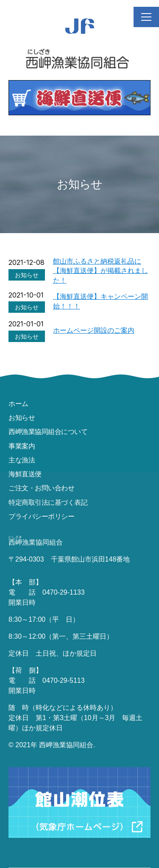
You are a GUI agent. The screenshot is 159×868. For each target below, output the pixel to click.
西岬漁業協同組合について (48, 431)
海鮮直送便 (25, 474)
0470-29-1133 (64, 592)
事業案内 (22, 446)
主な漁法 (22, 460)
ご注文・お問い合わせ (41, 488)
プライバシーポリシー (41, 516)
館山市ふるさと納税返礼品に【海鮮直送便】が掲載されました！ (100, 271)
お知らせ (22, 417)
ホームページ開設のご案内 (94, 330)
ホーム (18, 403)
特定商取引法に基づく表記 (48, 502)
